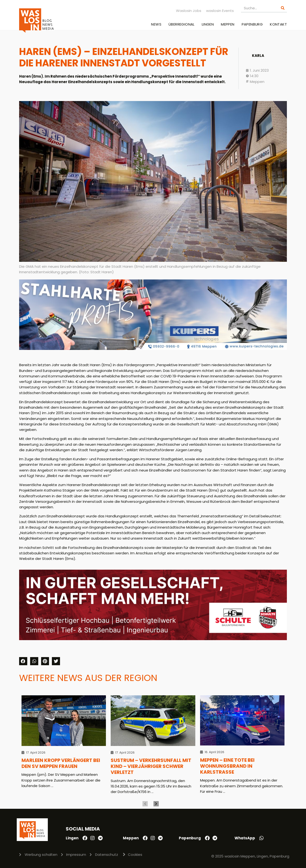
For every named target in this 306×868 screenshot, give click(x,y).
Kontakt (278, 24)
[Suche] (283, 8)
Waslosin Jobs (189, 11)
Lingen (208, 24)
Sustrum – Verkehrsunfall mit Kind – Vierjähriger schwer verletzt (151, 766)
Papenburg (252, 24)
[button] (23, 661)
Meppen (228, 24)
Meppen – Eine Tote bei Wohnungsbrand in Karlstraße (227, 766)
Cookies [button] (135, 855)
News (156, 24)
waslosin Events (220, 11)
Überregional (182, 24)
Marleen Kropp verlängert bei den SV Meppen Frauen (61, 763)
